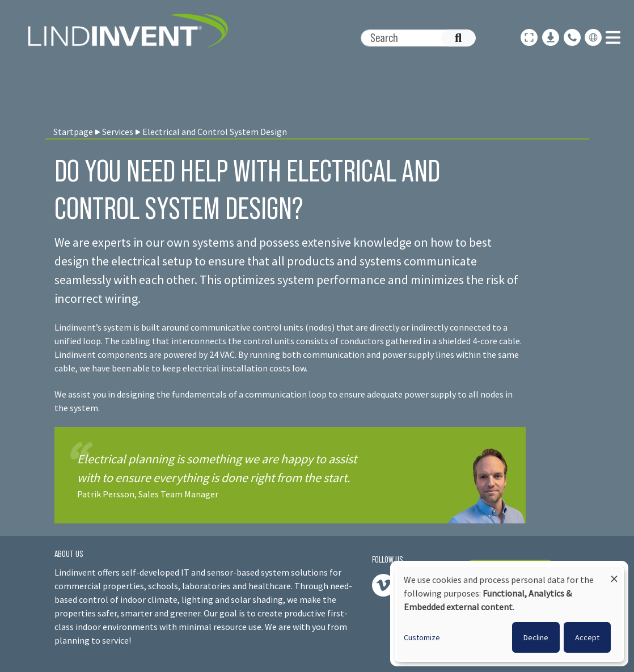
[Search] (412, 38)
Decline (536, 637)
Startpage (73, 132)
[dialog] (509, 614)
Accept (587, 637)
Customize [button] (422, 637)
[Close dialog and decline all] (614, 574)
